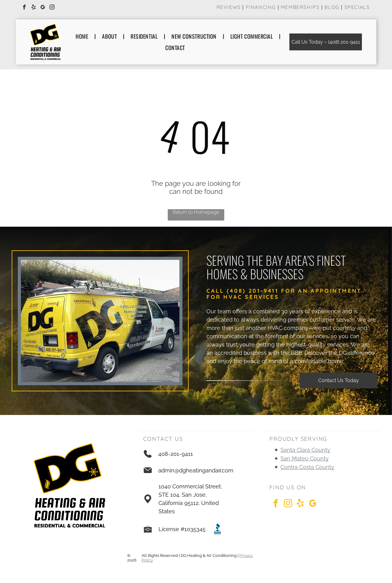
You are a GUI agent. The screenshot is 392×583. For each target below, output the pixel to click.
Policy (147, 560)
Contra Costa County (307, 467)
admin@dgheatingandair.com (196, 470)
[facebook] (24, 8)
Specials (357, 7)
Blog (332, 7)
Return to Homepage (196, 212)
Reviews (229, 7)
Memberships (300, 7)
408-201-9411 (176, 454)
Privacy (246, 556)
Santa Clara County (305, 450)
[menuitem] (83, 36)
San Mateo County (305, 458)
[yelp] (34, 8)
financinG (261, 7)
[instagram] (52, 8)
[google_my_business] (43, 8)
